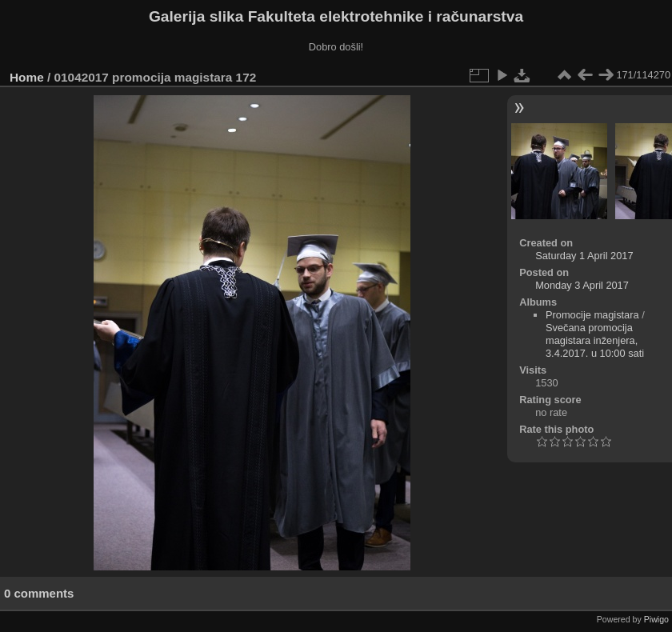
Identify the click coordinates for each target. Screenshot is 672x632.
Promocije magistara (592, 315)
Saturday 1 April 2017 (584, 256)
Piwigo (656, 619)
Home (27, 77)
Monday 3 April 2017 (582, 285)
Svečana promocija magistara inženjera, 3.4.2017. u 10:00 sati (595, 340)
